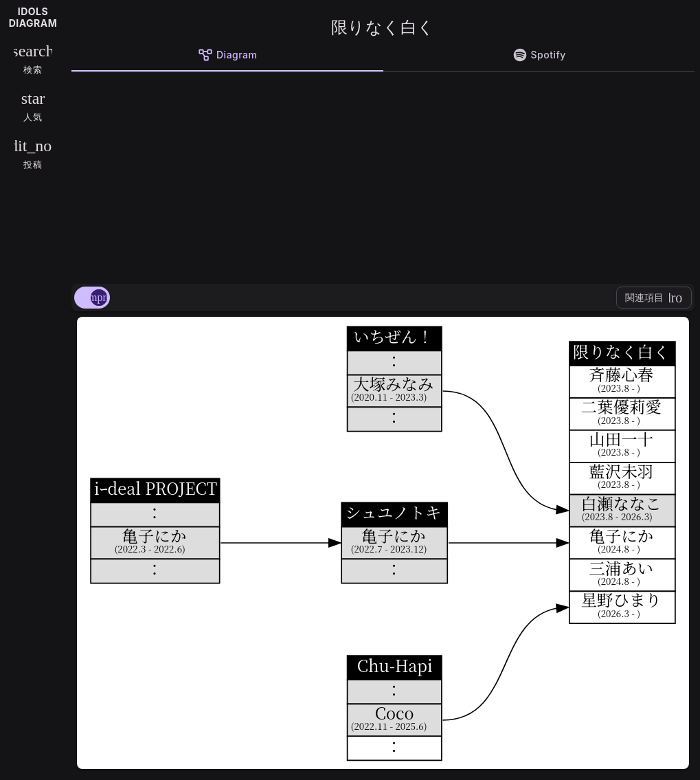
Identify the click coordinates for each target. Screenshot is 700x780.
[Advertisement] (383, 175)
